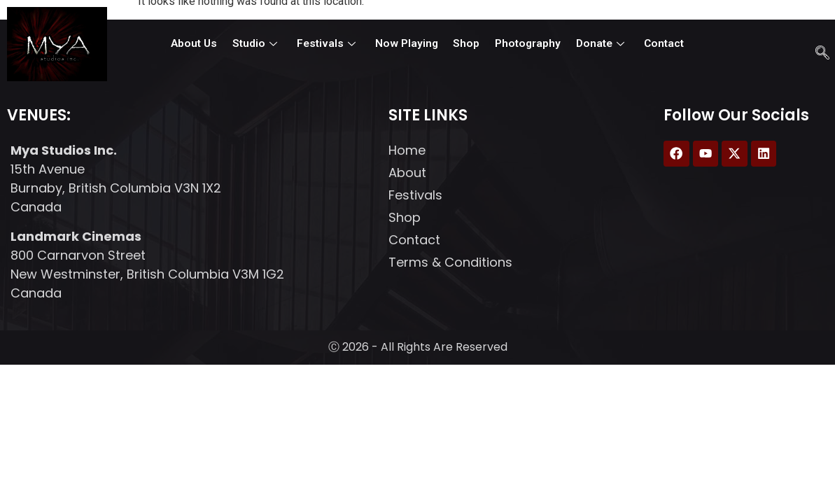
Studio (262, 44)
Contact (653, 44)
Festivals (330, 44)
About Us (204, 44)
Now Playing (406, 44)
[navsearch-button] (819, 49)
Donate (591, 44)
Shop (463, 44)
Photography (522, 44)
